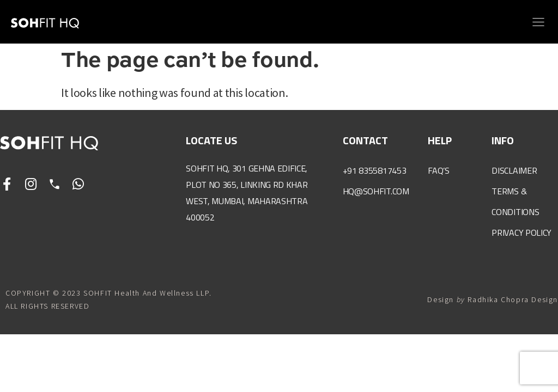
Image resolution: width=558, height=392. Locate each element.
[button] (538, 22)
